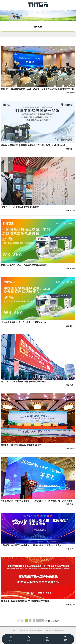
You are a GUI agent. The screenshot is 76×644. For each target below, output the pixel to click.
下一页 (40, 621)
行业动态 (38, 27)
